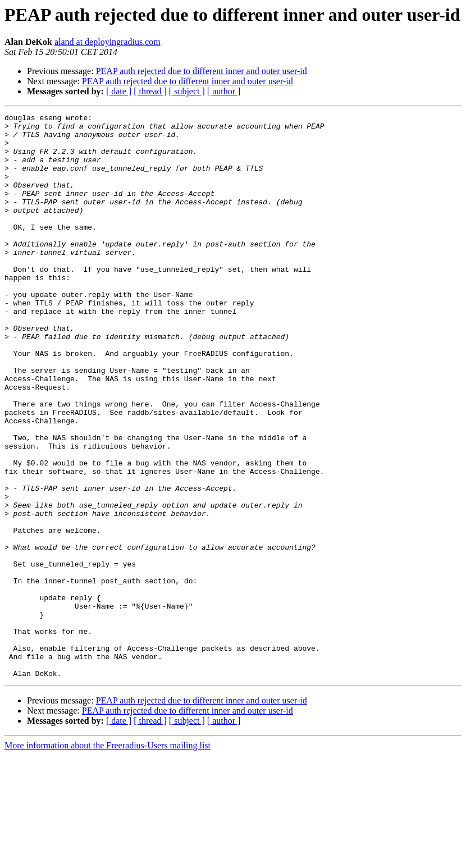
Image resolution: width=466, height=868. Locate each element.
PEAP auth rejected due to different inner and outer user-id (202, 71)
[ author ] (224, 91)
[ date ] (119, 91)
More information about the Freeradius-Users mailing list (108, 858)
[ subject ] (187, 91)
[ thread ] (150, 91)
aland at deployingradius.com (108, 42)
